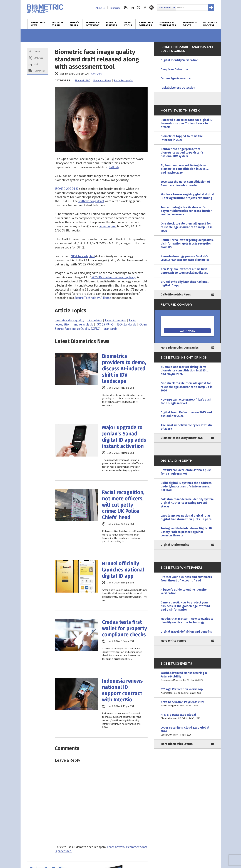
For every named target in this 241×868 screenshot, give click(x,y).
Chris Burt (96, 74)
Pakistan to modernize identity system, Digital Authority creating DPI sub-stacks (187, 503)
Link (36, 64)
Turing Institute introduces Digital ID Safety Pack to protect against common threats (186, 532)
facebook (145, 8)
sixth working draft (91, 201)
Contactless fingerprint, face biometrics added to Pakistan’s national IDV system (182, 153)
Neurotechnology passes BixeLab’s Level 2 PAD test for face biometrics (185, 258)
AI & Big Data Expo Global (187, 717)
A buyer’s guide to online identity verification (184, 591)
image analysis (83, 324)
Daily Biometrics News (176, 294)
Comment (39, 71)
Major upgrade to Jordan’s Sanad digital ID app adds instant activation (124, 437)
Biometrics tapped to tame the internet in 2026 (182, 138)
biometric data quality (70, 320)
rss (126, 8)
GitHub (114, 167)
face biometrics (115, 320)
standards (110, 329)
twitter (139, 8)
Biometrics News (38, 24)
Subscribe (115, 8)
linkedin (132, 8)
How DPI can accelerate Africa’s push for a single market (186, 401)
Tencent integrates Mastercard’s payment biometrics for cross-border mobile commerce (186, 211)
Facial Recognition (124, 80)
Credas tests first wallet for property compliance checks (125, 628)
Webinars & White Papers (168, 24)
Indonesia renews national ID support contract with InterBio (122, 690)
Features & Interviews (93, 24)
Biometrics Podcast (210, 24)
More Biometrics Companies (180, 348)
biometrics (95, 320)
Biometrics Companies (146, 24)
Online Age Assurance (176, 78)
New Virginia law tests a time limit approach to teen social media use (184, 271)
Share (37, 51)
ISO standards (126, 324)
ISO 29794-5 (105, 324)
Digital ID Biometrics (175, 545)
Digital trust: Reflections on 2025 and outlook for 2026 (186, 414)
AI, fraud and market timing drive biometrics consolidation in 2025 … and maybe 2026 (185, 169)
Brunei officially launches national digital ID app (123, 570)
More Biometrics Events (177, 744)
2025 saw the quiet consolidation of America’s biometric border (185, 183)
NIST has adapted (83, 256)
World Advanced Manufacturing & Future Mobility (187, 677)
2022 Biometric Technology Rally (114, 277)
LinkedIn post (108, 226)
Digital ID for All (57, 24)
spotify (151, 8)
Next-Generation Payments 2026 (187, 704)
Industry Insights (112, 24)
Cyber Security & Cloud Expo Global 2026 (187, 731)
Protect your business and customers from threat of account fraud (186, 579)
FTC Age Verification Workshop (187, 691)
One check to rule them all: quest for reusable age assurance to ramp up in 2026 (187, 227)
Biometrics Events (190, 24)
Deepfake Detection (174, 69)
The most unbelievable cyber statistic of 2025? (187, 427)
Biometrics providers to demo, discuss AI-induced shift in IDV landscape (124, 369)
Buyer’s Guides (74, 24)
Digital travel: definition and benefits (186, 632)
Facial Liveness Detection (178, 88)
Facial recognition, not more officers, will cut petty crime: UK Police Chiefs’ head (123, 505)
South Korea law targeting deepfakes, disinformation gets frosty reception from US (187, 244)
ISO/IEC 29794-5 (66, 189)
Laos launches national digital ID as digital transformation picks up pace (186, 517)
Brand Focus (128, 24)
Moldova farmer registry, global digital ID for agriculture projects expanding (187, 196)
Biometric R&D (83, 80)
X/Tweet (39, 58)
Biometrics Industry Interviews (182, 438)
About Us (100, 8)
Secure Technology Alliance (93, 298)
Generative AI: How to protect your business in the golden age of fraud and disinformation (185, 606)
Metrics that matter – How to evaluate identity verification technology (187, 621)
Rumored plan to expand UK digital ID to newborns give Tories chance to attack (187, 123)
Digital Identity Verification (180, 60)
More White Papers (173, 641)
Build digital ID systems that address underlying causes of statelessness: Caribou (186, 486)
